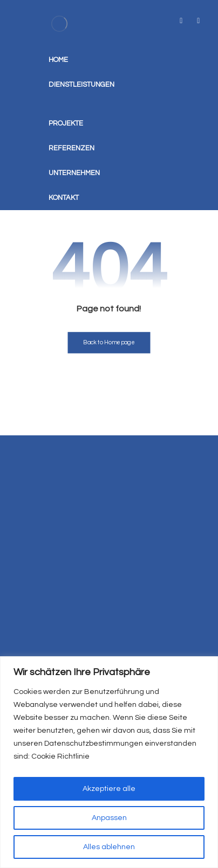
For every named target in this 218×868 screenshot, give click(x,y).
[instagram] (199, 21)
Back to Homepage (109, 343)
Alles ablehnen (109, 847)
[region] (109, 762)
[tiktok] (181, 21)
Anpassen (109, 818)
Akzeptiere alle (109, 789)
